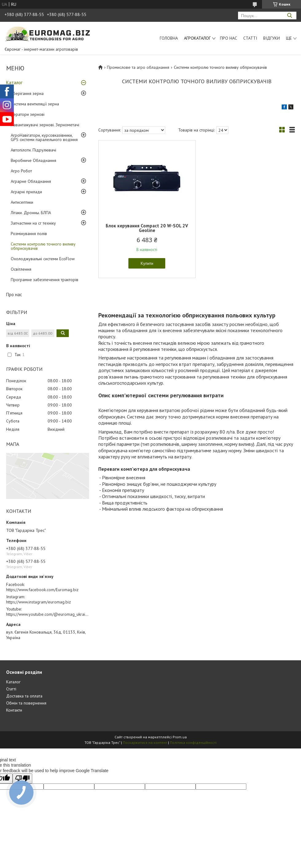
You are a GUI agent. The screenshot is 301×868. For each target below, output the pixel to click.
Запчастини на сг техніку (33, 223)
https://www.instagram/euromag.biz (39, 602)
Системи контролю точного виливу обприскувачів (43, 246)
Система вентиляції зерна (35, 104)
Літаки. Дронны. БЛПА (31, 213)
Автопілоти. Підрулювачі (33, 150)
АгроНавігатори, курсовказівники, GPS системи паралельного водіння (44, 137)
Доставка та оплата (24, 696)
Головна (169, 38)
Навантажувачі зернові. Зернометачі (45, 125)
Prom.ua (180, 737)
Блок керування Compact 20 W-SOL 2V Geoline (147, 228)
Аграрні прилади (26, 192)
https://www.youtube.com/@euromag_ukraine (48, 614)
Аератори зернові (28, 114)
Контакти (14, 710)
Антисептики (22, 202)
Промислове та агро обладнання (138, 67)
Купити (147, 263)
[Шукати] (289, 16)
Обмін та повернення (26, 703)
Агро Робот (21, 171)
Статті (250, 38)
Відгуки (272, 38)
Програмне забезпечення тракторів (45, 280)
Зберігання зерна (27, 93)
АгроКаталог (197, 38)
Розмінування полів (29, 234)
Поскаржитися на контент (145, 742)
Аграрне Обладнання (31, 181)
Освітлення (21, 269)
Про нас (229, 38)
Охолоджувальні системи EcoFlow (43, 259)
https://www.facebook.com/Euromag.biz (42, 590)
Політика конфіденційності (193, 742)
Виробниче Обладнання (33, 160)
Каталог (14, 82)
